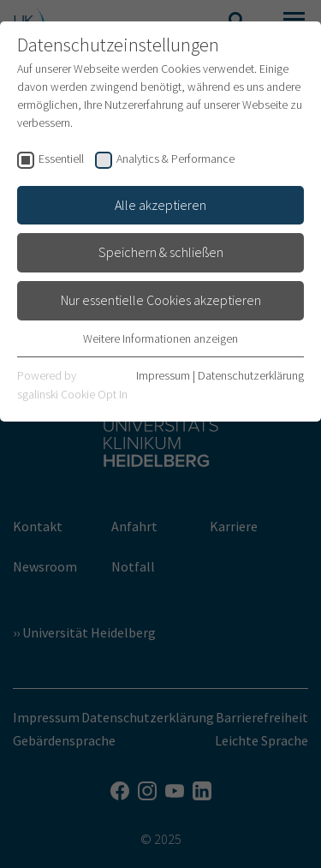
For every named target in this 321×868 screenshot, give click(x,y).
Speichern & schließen (161, 252)
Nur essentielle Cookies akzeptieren (161, 300)
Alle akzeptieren (160, 205)
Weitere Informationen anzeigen (160, 338)
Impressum (163, 375)
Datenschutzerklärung (251, 375)
